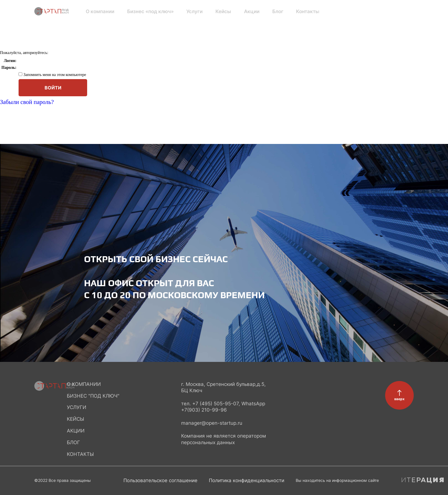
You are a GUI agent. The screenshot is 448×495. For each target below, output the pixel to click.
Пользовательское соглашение (160, 480)
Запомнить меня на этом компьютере (54, 75)
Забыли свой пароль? (27, 102)
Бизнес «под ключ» (143, 11)
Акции (228, 11)
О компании (99, 11)
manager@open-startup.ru (212, 423)
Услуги (181, 11)
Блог (249, 11)
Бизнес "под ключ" (93, 396)
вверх (399, 399)
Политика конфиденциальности (247, 480)
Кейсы (204, 11)
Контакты (274, 11)
